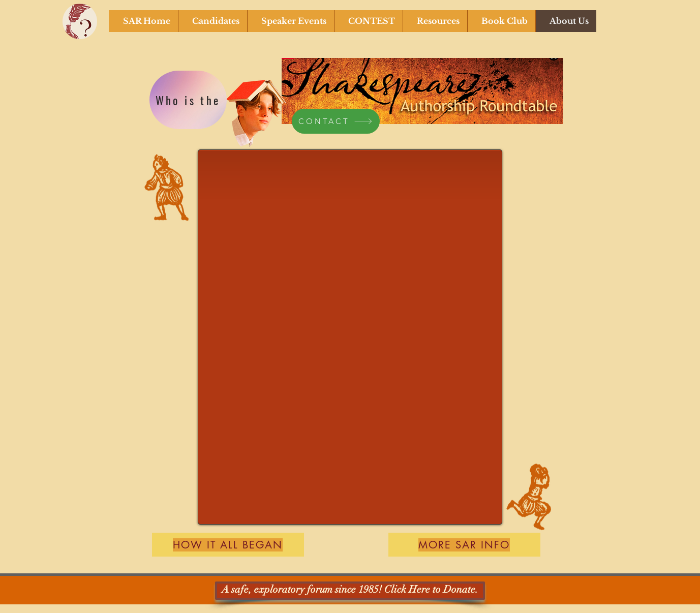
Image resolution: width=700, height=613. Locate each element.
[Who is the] (188, 100)
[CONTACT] (336, 121)
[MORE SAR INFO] (464, 545)
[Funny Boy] (257, 108)
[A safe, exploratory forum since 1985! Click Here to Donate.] (350, 591)
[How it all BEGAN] (228, 545)
